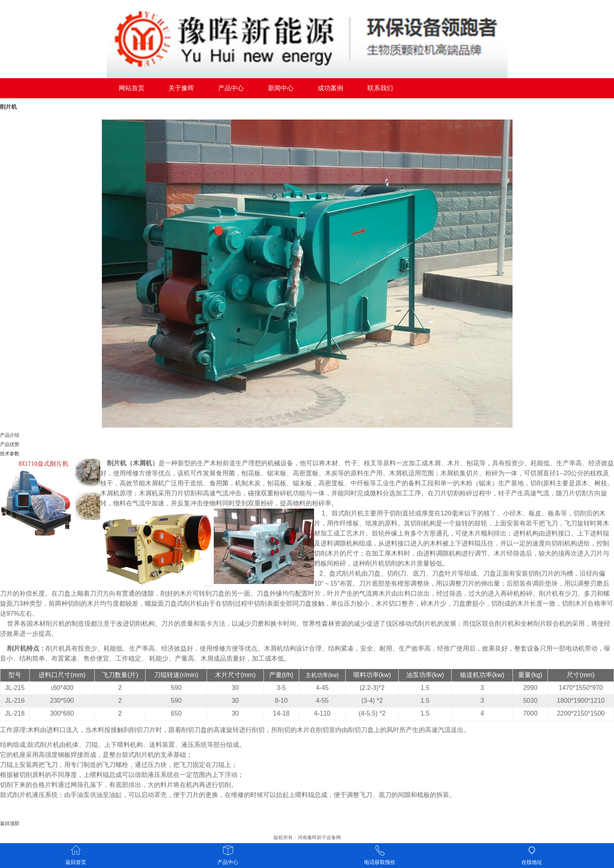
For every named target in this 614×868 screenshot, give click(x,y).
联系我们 (380, 88)
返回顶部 (10, 823)
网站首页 (132, 88)
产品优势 (10, 444)
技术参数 (10, 454)
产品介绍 (10, 435)
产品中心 (231, 88)
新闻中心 (281, 88)
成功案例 (330, 88)
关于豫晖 (181, 88)
